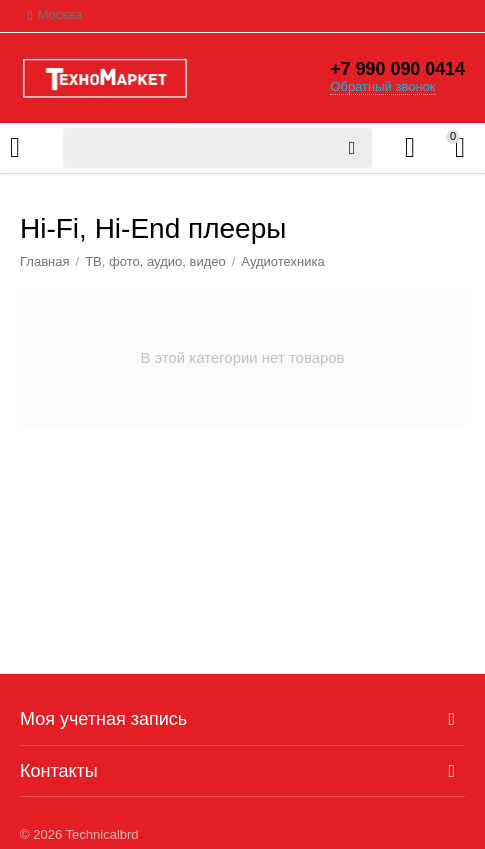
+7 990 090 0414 (397, 70)
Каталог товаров (15, 148)
